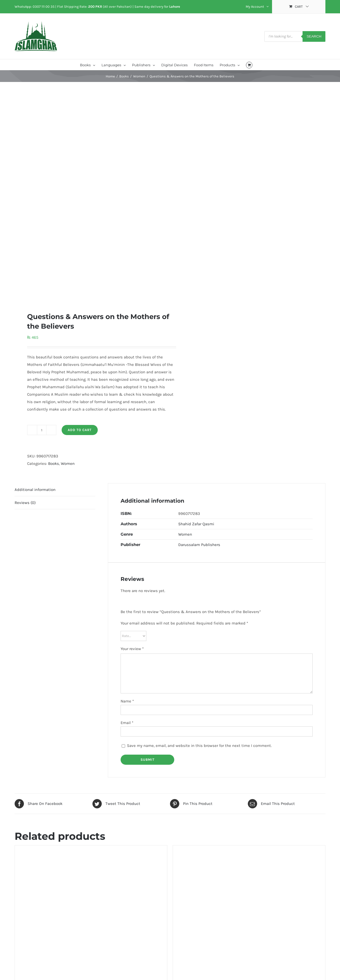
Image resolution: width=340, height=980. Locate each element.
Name (127, 701)
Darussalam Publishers (199, 545)
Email (127, 723)
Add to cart (80, 430)
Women (68, 464)
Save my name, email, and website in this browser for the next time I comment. (199, 746)
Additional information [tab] (35, 490)
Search (314, 36)
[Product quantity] (42, 430)
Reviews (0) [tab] (25, 503)
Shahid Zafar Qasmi (196, 524)
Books (54, 464)
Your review (132, 649)
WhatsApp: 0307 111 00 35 (35, 7)
